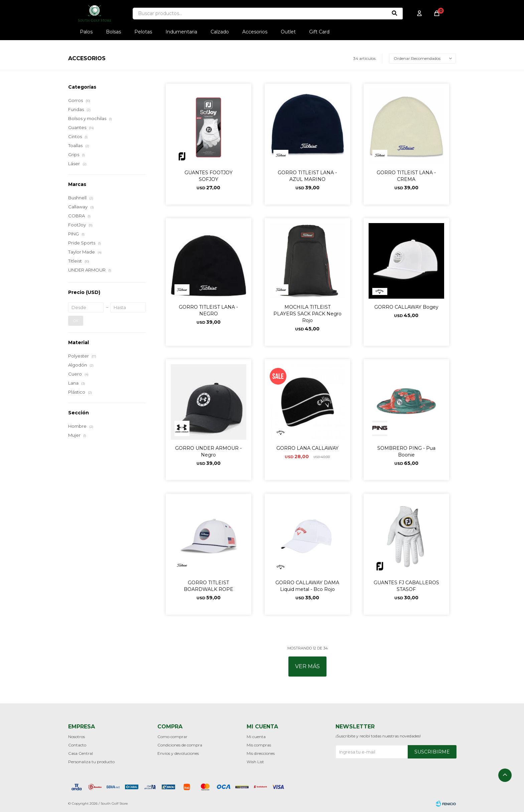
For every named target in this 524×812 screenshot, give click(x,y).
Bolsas (113, 32)
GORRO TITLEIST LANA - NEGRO (208, 310)
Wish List (255, 762)
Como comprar (172, 737)
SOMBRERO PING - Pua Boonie (406, 451)
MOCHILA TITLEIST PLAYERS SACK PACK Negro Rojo (307, 314)
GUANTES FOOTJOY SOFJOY (209, 176)
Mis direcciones (261, 753)
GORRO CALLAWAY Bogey (406, 307)
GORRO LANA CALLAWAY (307, 448)
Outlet (288, 32)
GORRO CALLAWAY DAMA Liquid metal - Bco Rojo (307, 586)
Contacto (77, 745)
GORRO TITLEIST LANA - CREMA (406, 176)
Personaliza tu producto (91, 762)
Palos (86, 32)
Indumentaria (181, 32)
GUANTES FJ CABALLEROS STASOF (406, 586)
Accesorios (255, 32)
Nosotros (77, 737)
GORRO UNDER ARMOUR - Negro (208, 451)
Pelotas (143, 32)
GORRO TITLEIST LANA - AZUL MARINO (307, 176)
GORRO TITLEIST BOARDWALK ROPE (209, 586)
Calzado (220, 32)
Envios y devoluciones (178, 753)
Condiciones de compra (180, 745)
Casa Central (81, 753)
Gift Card (319, 32)
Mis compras (259, 745)
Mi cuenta (256, 737)
